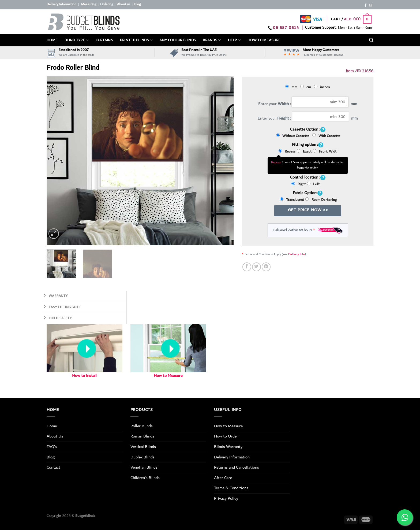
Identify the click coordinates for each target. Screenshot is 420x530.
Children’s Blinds (145, 478)
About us (124, 4)
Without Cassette (294, 136)
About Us (55, 436)
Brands (212, 40)
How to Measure (168, 376)
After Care (223, 478)
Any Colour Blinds (178, 40)
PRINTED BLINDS (136, 40)
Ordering (107, 4)
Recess (287, 151)
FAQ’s (52, 447)
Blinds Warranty (228, 447)
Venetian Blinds (144, 467)
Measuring (89, 4)
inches (323, 87)
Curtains (104, 40)
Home (52, 40)
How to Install (84, 376)
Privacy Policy (226, 498)
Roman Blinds (142, 436)
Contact (53, 467)
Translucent (292, 200)
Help (234, 40)
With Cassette (326, 136)
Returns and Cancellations (237, 467)
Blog (137, 4)
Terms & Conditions (231, 488)
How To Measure (264, 40)
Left (313, 184)
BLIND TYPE (76, 40)
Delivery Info (297, 254)
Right (299, 184)
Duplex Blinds (142, 457)
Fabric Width (326, 151)
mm (292, 87)
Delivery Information (61, 4)
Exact (304, 151)
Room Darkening (321, 200)
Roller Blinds (142, 426)
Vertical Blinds (143, 447)
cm (306, 87)
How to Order (226, 436)
